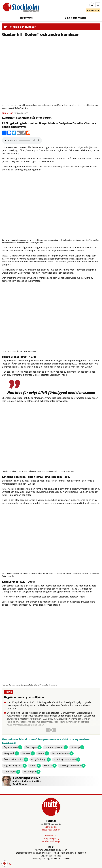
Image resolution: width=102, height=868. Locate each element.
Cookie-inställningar (51, 841)
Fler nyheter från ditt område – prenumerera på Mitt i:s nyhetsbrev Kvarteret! (46, 741)
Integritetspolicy (51, 838)
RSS (8, 864)
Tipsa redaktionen (51, 830)
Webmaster (51, 836)
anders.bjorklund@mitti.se (27, 781)
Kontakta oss (51, 827)
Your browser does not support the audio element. (22, 140)
